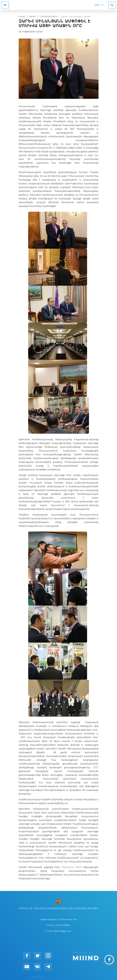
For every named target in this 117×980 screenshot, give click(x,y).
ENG (97, 5)
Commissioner (49, 17)
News (33, 17)
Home (22, 17)
